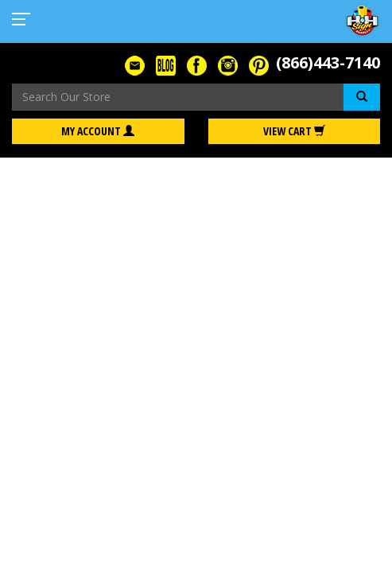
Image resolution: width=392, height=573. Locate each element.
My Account (98, 131)
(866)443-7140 (328, 62)
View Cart (294, 131)
